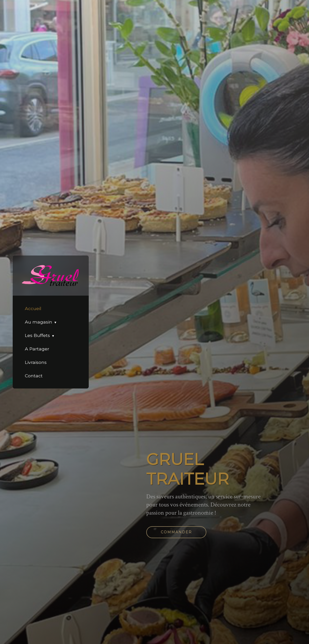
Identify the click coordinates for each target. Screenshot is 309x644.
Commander (176, 532)
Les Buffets (37, 335)
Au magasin (39, 322)
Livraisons (36, 362)
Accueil (33, 308)
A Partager (37, 349)
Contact (34, 376)
